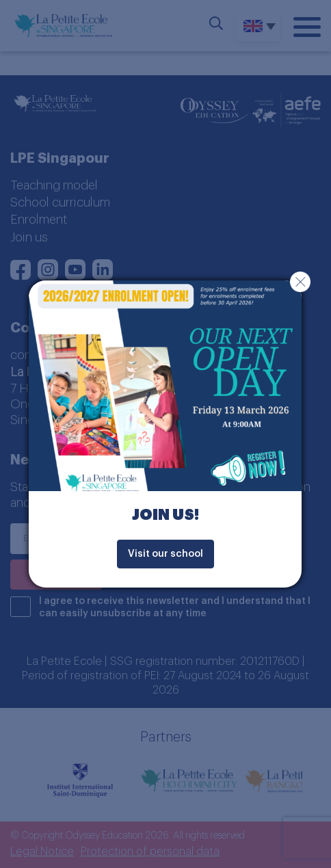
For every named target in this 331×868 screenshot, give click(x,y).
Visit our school (165, 554)
